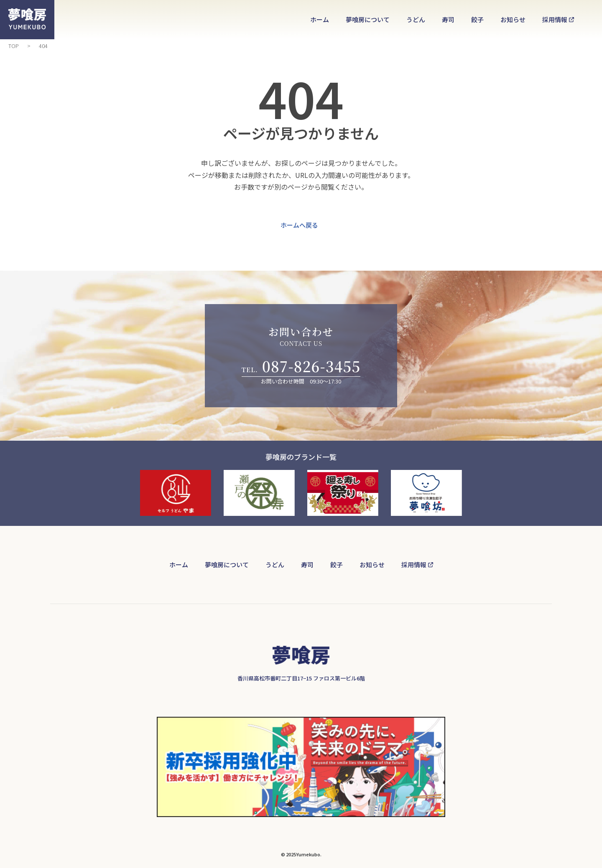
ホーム (320, 19)
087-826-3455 (311, 366)
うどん (416, 19)
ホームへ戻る (299, 227)
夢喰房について (368, 19)
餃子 (477, 19)
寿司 (448, 19)
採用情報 (555, 19)
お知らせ (513, 19)
